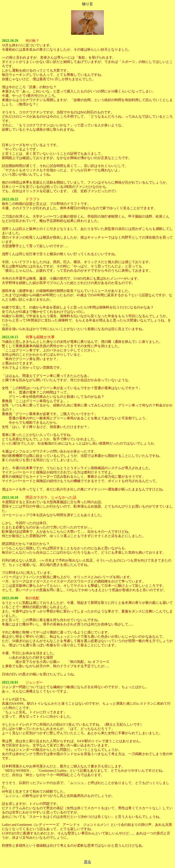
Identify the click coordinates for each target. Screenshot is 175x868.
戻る (87, 862)
